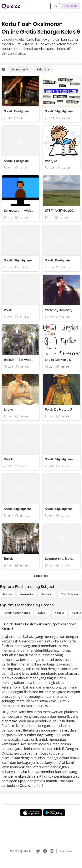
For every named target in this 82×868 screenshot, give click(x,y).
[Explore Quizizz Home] (11, 6)
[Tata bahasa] (69, 594)
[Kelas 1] (42, 613)
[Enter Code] (71, 6)
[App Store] (31, 813)
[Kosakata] (27, 594)
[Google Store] (54, 813)
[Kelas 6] (43, 69)
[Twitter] (38, 851)
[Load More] (41, 576)
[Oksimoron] (19, 69)
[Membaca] (47, 594)
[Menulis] (8, 594)
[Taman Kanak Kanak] (17, 613)
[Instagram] (52, 851)
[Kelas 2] (59, 613)
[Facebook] (45, 851)
